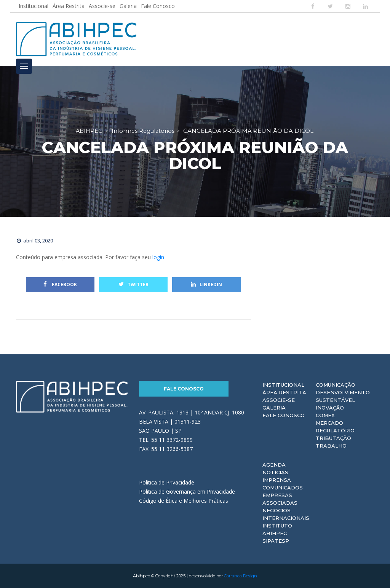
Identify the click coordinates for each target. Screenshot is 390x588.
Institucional (34, 6)
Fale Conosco (158, 6)
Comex (325, 415)
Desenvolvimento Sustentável (343, 396)
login (158, 257)
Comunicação (336, 385)
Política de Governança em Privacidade (187, 492)
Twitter (133, 284)
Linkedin (206, 284)
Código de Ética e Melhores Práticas (184, 501)
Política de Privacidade (167, 482)
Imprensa (277, 480)
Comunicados (283, 488)
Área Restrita (69, 6)
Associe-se (102, 6)
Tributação (333, 438)
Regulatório (335, 430)
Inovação (330, 408)
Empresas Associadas (280, 499)
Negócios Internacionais (286, 514)
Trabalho (331, 446)
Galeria (128, 6)
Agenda (274, 465)
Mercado (329, 423)
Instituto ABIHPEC (277, 529)
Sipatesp (276, 541)
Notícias (275, 472)
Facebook (60, 284)
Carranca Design (241, 576)
